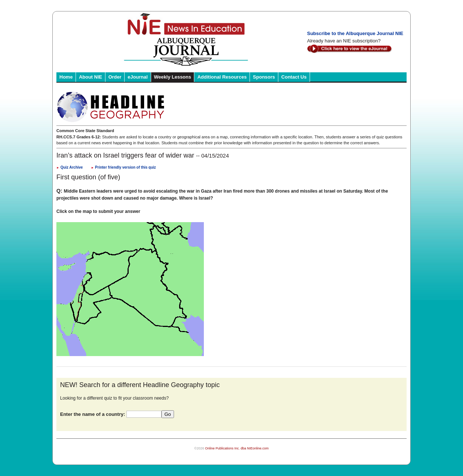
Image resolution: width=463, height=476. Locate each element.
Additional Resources (222, 77)
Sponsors (264, 77)
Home (66, 77)
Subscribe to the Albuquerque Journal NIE (355, 33)
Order (115, 77)
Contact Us (294, 77)
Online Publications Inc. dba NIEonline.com (237, 448)
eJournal (137, 77)
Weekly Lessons (173, 77)
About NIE (90, 77)
